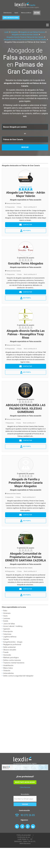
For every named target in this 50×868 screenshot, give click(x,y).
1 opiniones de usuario (26, 187)
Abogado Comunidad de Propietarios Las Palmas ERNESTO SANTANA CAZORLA (26, 557)
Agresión (7, 629)
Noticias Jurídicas (26, 13)
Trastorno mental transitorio (14, 663)
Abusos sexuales (10, 650)
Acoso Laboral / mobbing (13, 626)
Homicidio (7, 655)
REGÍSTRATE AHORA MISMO (25, 782)
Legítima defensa (10, 637)
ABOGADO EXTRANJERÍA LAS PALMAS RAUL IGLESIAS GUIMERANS (26, 409)
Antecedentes (8, 673)
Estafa (6, 621)
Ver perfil (26, 231)
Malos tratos (8, 668)
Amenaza (7, 613)
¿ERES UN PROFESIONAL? (11, 18)
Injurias (6, 639)
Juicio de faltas (9, 624)
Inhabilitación (8, 665)
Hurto (5, 616)
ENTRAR (37, 13)
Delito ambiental (9, 647)
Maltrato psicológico (11, 658)
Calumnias (7, 634)
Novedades (25, 794)
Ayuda (16, 13)
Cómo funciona (7, 13)
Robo (5, 611)
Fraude (6, 652)
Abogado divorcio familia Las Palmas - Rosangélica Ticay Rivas (26, 334)
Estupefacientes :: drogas (13, 642)
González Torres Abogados (26, 263)
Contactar (26, 225)
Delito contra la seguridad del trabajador (18, 676)
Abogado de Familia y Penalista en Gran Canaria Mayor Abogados (26, 483)
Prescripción (8, 631)
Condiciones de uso (24, 837)
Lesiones (7, 618)
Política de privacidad (24, 835)
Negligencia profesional (12, 644)
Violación (7, 671)
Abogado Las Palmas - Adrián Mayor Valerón (26, 194)
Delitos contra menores (12, 660)
